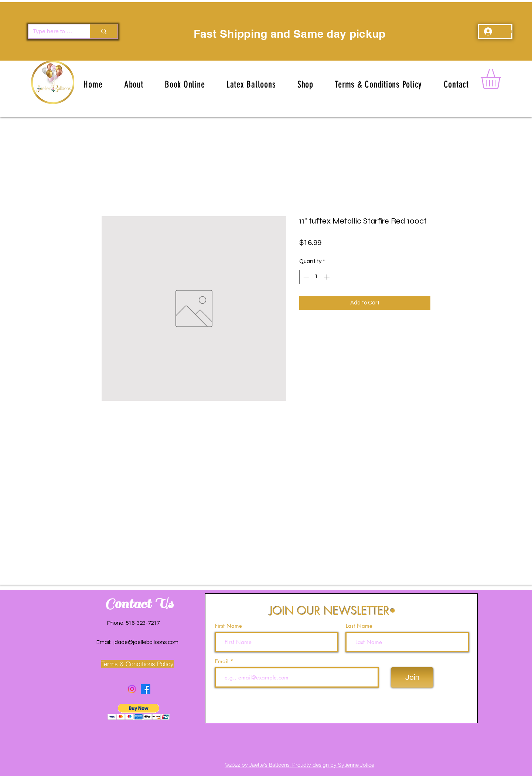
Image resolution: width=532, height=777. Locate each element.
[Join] (412, 677)
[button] (251, 84)
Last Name (359, 626)
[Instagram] (132, 689)
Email (223, 661)
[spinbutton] (316, 277)
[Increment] (328, 277)
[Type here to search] (54, 31)
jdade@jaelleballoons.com (146, 642)
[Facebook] (146, 689)
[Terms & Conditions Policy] (137, 664)
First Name (229, 626)
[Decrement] (305, 277)
